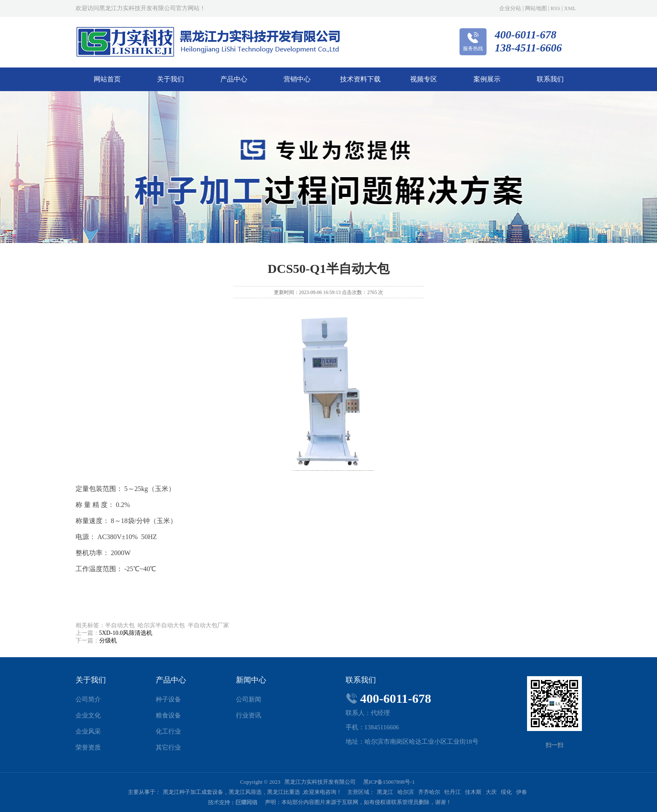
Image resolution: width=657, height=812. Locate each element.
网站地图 (536, 8)
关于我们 (170, 79)
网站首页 (107, 79)
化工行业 (168, 731)
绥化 (506, 792)
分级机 (108, 641)
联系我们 (550, 79)
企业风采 (88, 731)
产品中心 (234, 79)
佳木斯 (473, 792)
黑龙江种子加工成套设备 (193, 792)
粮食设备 (168, 715)
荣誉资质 (88, 747)
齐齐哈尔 (429, 792)
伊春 (522, 792)
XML (570, 8)
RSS (556, 8)
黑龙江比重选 (284, 792)
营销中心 (297, 79)
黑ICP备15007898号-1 (389, 782)
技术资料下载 (360, 79)
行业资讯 (249, 715)
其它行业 (168, 747)
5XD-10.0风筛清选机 (126, 633)
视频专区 (424, 79)
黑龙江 (385, 792)
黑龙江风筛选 (245, 792)
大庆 (491, 792)
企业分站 (510, 8)
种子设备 (168, 699)
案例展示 (487, 79)
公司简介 (88, 699)
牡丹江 (453, 792)
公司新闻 (249, 699)
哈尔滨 (406, 792)
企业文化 (88, 715)
